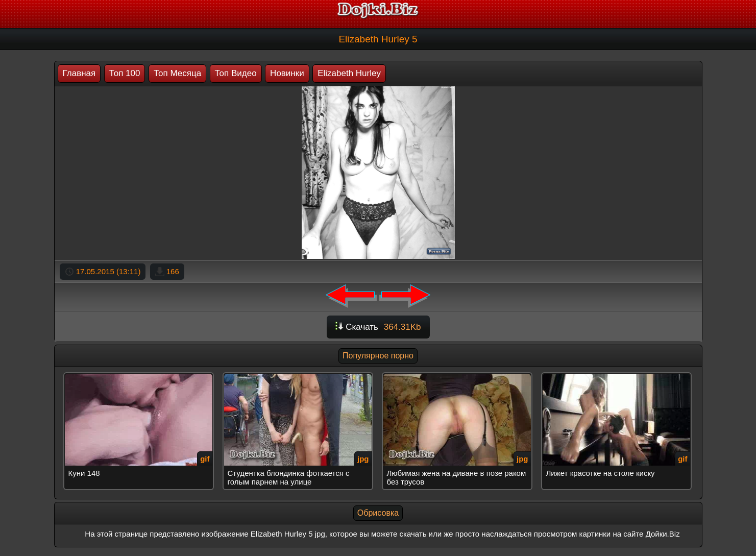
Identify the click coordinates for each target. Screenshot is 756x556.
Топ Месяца (177, 73)
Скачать (378, 327)
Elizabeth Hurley (349, 73)
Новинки (287, 73)
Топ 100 (125, 73)
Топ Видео (236, 73)
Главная (79, 73)
